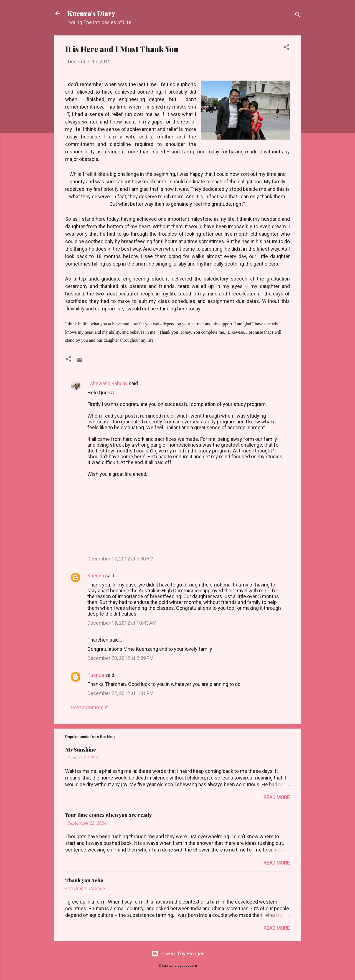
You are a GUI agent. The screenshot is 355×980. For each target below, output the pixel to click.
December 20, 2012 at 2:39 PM (121, 658)
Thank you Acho (84, 880)
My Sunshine (81, 750)
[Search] (298, 15)
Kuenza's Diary (91, 13)
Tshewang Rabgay (107, 383)
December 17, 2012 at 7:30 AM (121, 559)
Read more (277, 797)
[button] (286, 48)
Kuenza (96, 576)
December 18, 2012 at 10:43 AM (122, 623)
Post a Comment (89, 707)
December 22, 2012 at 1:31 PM (121, 693)
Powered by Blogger (178, 954)
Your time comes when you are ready (108, 815)
